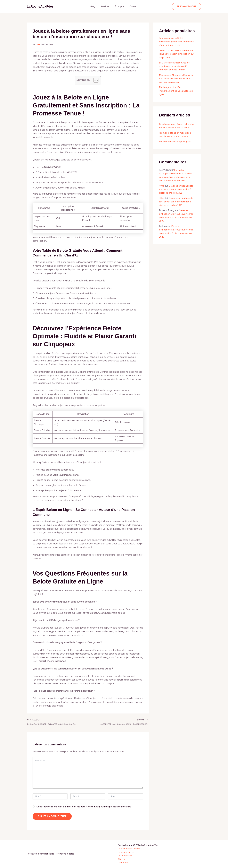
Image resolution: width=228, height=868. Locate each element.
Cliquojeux (123, 863)
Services (105, 6)
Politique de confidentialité (41, 854)
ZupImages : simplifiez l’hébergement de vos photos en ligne (177, 90)
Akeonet (122, 859)
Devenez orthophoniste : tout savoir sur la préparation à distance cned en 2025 (177, 188)
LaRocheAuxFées (40, 6)
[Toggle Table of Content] (94, 80)
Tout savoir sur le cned (129, 849)
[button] (186, 7)
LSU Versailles (125, 856)
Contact (132, 6)
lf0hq (162, 185)
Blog (94, 6)
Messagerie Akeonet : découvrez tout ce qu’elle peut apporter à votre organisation (177, 78)
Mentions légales (67, 854)
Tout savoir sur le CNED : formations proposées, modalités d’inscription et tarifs (177, 41)
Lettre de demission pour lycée (176, 141)
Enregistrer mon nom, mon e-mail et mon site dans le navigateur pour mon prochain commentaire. (84, 807)
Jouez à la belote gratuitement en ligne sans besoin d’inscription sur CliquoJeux (177, 54)
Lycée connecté (126, 852)
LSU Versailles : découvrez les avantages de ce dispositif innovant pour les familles (175, 66)
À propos (119, 6)
